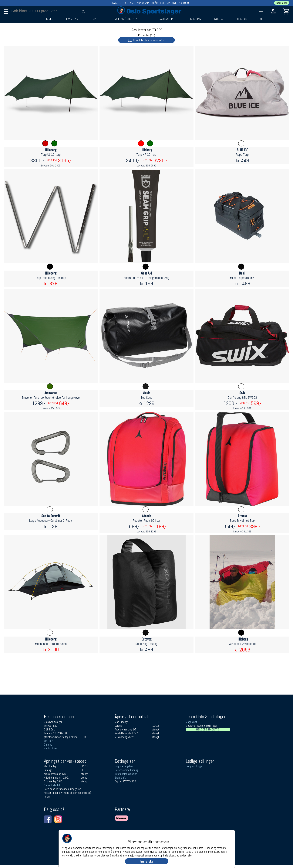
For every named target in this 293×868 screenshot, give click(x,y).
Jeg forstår (147, 861)
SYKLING (219, 19)
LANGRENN (72, 19)
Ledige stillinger (194, 766)
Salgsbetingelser (124, 766)
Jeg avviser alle (183, 855)
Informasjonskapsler (126, 774)
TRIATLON (242, 19)
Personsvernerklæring (126, 770)
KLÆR (50, 19)
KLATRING (196, 19)
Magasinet (191, 722)
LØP (94, 19)
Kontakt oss (51, 748)
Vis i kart (49, 741)
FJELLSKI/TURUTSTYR (126, 19)
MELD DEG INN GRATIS (208, 729)
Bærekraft (120, 778)
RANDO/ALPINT (167, 19)
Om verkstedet (52, 785)
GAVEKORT (282, 3)
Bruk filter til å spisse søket (142, 40)
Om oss (48, 745)
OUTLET (265, 19)
